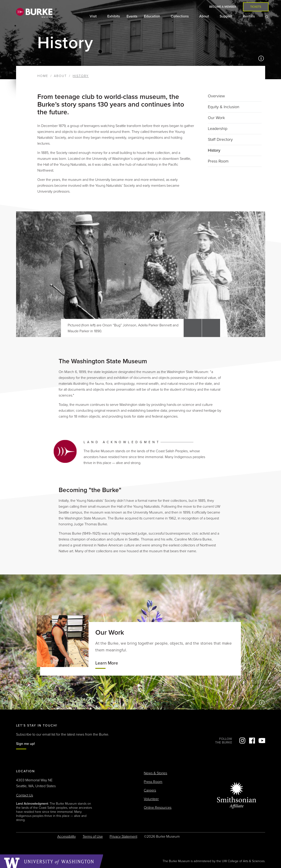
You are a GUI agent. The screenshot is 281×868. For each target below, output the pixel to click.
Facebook (252, 741)
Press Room (218, 161)
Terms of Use (93, 837)
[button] (193, 328)
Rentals (249, 16)
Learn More (107, 663)
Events (132, 16)
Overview (216, 96)
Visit (94, 16)
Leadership (218, 129)
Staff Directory (220, 139)
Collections (180, 16)
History (214, 150)
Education (153, 16)
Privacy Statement (123, 837)
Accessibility (67, 837)
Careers (150, 790)
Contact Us (25, 795)
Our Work (216, 118)
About (205, 16)
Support (226, 16)
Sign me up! (25, 744)
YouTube (262, 741)
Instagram (242, 741)
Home (43, 76)
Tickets (256, 7)
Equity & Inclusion (224, 107)
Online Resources (158, 808)
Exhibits (114, 16)
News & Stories (155, 773)
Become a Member (223, 7)
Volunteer (151, 799)
